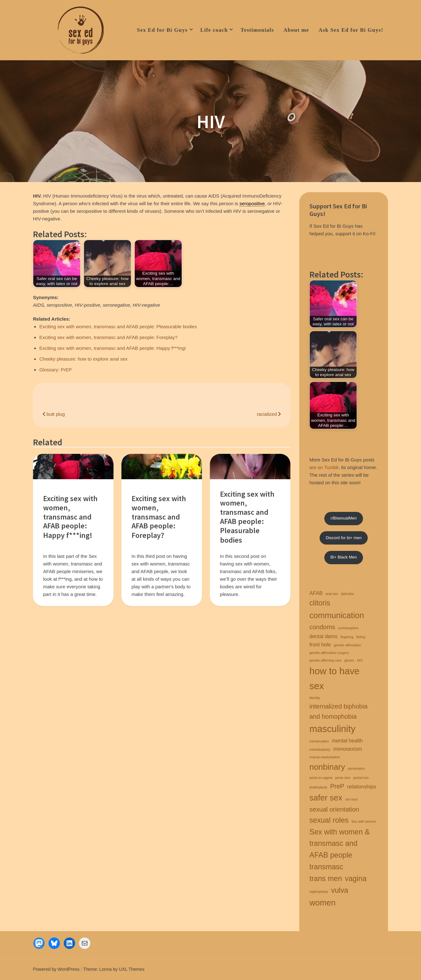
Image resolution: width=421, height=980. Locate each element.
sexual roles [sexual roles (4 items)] (329, 820)
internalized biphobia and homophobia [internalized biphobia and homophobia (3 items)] (338, 711)
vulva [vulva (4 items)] (340, 890)
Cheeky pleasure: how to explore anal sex (84, 359)
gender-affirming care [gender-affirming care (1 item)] (325, 660)
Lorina (105, 969)
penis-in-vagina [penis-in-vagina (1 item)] (321, 778)
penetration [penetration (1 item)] (356, 768)
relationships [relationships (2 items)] (362, 787)
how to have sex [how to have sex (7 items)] (334, 678)
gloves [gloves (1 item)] (349, 660)
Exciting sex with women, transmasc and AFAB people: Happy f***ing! (113, 348)
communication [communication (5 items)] (337, 615)
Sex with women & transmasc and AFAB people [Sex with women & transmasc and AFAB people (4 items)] (340, 844)
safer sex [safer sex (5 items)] (326, 798)
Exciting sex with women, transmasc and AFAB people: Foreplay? (108, 337)
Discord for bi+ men (343, 538)
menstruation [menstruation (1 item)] (319, 741)
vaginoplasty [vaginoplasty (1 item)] (319, 892)
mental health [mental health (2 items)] (347, 741)
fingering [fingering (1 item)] (347, 637)
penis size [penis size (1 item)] (343, 778)
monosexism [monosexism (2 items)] (348, 749)
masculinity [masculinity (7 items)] (332, 729)
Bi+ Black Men (343, 557)
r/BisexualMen (344, 518)
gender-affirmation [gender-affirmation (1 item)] (347, 645)
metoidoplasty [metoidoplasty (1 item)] (320, 749)
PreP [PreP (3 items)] (337, 786)
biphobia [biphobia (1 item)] (347, 594)
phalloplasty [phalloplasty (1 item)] (318, 787)
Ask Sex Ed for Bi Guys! (351, 30)
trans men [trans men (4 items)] (326, 879)
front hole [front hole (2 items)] (320, 644)
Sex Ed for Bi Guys (162, 30)
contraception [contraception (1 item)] (348, 628)
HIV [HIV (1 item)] (360, 660)
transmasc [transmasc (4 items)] (326, 867)
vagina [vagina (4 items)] (356, 879)
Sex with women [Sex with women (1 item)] (364, 821)
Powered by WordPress (56, 969)
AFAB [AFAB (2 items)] (316, 593)
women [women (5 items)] (323, 903)
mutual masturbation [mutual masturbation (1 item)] (325, 757)
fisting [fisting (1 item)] (361, 637)
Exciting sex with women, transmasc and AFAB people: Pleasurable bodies (118, 327)
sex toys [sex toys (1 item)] (351, 799)
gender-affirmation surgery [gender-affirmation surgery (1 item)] (329, 653)
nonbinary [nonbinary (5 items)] (327, 767)
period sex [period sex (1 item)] (361, 778)
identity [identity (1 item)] (315, 698)
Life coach (214, 30)
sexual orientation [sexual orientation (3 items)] (334, 809)
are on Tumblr (324, 467)
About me (296, 30)
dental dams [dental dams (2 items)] (324, 636)
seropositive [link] (252, 203)
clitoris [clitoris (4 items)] (320, 603)
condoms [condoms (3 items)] (322, 627)
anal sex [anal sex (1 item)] (332, 594)
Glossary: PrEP (56, 370)
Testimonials (257, 30)
